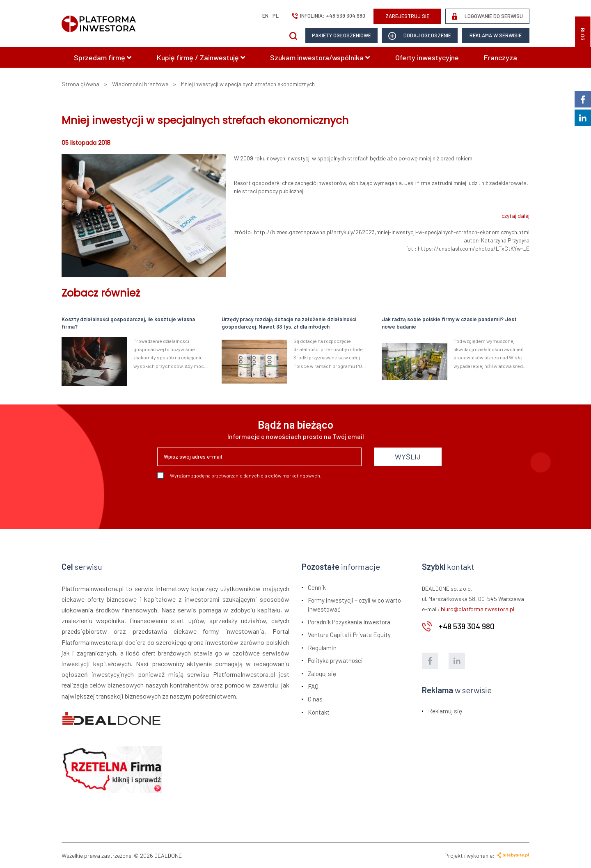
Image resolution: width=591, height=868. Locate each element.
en (265, 16)
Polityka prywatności (335, 660)
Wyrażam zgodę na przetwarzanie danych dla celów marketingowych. (239, 475)
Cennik (317, 587)
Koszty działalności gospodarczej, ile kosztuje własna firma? (128, 323)
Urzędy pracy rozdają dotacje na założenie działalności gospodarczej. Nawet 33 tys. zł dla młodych (289, 323)
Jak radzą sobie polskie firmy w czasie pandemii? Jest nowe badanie (449, 323)
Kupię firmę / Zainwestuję (201, 57)
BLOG (583, 34)
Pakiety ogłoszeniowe (341, 35)
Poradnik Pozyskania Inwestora (349, 622)
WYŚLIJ (408, 457)
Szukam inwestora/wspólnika (320, 57)
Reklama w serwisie (496, 35)
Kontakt (319, 712)
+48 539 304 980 (346, 16)
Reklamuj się (445, 711)
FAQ (313, 686)
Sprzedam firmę (103, 57)
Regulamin (322, 648)
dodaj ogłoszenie (420, 36)
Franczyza (501, 57)
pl (276, 16)
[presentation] (220, 501)
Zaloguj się (322, 674)
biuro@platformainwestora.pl (478, 609)
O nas (315, 699)
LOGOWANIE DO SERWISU (487, 16)
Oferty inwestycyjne (427, 57)
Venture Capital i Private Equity (349, 635)
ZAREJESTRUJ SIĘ (408, 16)
